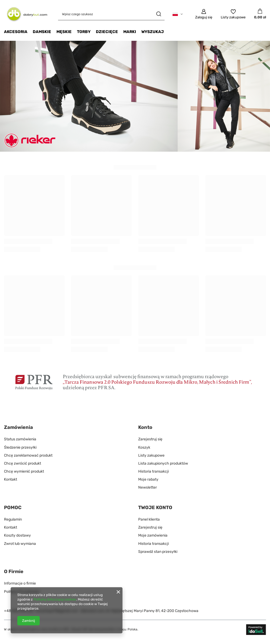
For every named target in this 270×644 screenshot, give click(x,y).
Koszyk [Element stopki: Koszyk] (144, 447)
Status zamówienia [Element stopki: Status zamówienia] (20, 439)
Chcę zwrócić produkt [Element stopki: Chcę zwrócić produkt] (23, 463)
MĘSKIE (64, 32)
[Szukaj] (159, 14)
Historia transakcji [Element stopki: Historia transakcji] (154, 471)
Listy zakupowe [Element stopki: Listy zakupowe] (151, 455)
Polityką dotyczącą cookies (55, 599)
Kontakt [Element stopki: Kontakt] (11, 479)
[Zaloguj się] (204, 14)
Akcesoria (16, 32)
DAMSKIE (42, 32)
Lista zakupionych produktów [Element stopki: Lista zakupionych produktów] (163, 463)
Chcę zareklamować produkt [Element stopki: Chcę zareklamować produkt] (28, 455)
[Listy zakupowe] (233, 14)
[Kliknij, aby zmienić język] (178, 14)
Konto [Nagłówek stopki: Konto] (145, 427)
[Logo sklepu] (26, 14)
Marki (130, 32)
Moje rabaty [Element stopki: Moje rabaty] (148, 479)
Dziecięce (107, 32)
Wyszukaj (153, 32)
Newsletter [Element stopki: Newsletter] (148, 487)
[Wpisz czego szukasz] (111, 14)
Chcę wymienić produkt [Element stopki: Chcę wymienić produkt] (24, 471)
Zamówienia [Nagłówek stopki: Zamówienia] (19, 427)
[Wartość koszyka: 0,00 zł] (260, 14)
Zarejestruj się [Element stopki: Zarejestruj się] (150, 439)
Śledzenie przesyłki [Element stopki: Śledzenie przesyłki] (20, 447)
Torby (84, 32)
